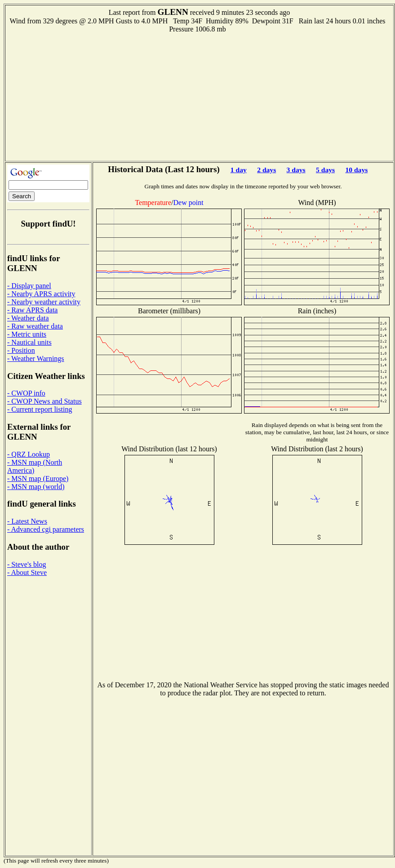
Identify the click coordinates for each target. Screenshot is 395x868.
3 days (296, 170)
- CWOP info (26, 393)
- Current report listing (40, 409)
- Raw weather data (35, 326)
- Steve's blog (27, 564)
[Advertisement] (200, 96)
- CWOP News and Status (44, 401)
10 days (356, 170)
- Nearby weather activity (44, 302)
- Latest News (27, 521)
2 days (266, 170)
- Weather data (28, 318)
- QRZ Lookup (29, 454)
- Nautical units (29, 342)
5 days (325, 170)
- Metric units (27, 334)
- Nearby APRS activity (41, 294)
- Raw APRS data (32, 310)
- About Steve (27, 572)
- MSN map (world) (36, 487)
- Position (21, 350)
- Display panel (29, 286)
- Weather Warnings (36, 358)
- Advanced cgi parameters (46, 529)
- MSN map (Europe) (38, 479)
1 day (239, 170)
